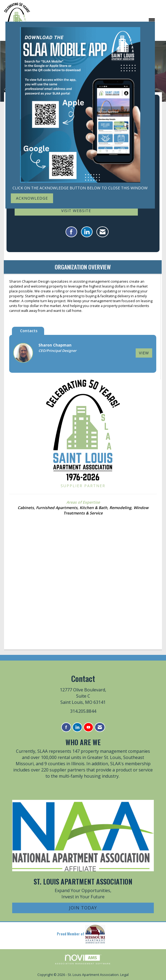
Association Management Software (83, 960)
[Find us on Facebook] (66, 727)
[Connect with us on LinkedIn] (77, 727)
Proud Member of (81, 934)
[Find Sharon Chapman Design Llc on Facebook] (71, 232)
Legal (124, 975)
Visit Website (76, 211)
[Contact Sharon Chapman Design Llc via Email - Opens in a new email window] (102, 232)
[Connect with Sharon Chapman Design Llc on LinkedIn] (87, 232)
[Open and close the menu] (95, 20)
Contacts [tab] (29, 331)
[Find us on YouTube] (88, 727)
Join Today (83, 908)
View (144, 353)
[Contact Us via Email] (100, 727)
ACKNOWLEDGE (32, 198)
